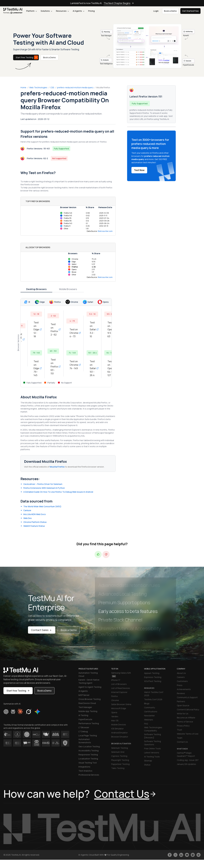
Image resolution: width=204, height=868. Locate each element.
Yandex (115, 716)
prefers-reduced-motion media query (75, 87)
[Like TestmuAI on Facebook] (170, 855)
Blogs (147, 703)
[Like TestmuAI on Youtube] (187, 855)
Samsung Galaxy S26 (121, 674)
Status (147, 765)
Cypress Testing (119, 756)
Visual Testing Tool (88, 763)
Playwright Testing (120, 760)
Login (156, 11)
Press (180, 685)
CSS (52, 87)
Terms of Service (185, 722)
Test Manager (85, 707)
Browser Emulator (120, 737)
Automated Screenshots (85, 741)
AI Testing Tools (152, 757)
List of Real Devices (121, 688)
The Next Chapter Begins (119, 3)
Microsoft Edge (119, 708)
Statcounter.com (105, 231)
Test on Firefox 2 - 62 (55, 329)
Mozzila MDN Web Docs (35, 514)
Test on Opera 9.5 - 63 (111, 329)
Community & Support (187, 697)
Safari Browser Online (121, 704)
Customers (182, 681)
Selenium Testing (120, 748)
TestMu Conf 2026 (153, 699)
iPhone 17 (116, 680)
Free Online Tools (152, 748)
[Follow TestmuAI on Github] (193, 855)
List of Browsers (119, 684)
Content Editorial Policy (188, 709)
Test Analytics (85, 771)
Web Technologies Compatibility (153, 729)
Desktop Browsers (36, 289)
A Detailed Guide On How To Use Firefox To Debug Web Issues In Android (58, 492)
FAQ (146, 724)
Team (180, 738)
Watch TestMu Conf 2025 (154, 694)
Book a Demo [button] (170, 11)
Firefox (114, 696)
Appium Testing (152, 673)
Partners (181, 701)
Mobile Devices (119, 725)
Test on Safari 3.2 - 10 (93, 329)
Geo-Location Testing (89, 746)
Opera (114, 712)
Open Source (183, 705)
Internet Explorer (119, 692)
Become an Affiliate (186, 718)
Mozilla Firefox (57, 467)
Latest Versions (152, 753)
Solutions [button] (46, 11)
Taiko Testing (118, 768)
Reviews (181, 693)
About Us (181, 673)
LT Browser (84, 727)
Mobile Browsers (68, 289)
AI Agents (78, 11)
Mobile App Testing (88, 711)
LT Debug (83, 731)
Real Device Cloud (87, 703)
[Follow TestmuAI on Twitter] (175, 855)
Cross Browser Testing (90, 699)
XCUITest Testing (153, 681)
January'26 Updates (186, 764)
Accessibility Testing (89, 751)
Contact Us (182, 742)
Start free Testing (27, 57)
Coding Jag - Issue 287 (188, 760)
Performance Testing (89, 723)
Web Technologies (38, 87)
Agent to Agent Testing (90, 687)
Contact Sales (42, 630)
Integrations (84, 767)
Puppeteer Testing (120, 764)
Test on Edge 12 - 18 (37, 329)
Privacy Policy (183, 726)
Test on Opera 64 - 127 (111, 368)
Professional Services (89, 775)
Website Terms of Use (188, 734)
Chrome (115, 700)
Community (150, 707)
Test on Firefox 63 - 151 (55, 367)
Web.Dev (28, 518)
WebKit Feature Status (34, 526)
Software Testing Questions (152, 743)
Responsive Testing (88, 755)
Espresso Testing (153, 677)
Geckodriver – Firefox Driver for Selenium (43, 484)
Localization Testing (88, 759)
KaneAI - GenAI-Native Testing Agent (89, 681)
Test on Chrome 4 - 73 (74, 333)
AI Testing (83, 715)
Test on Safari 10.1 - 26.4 (93, 368)
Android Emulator (119, 733)
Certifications (151, 712)
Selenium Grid (118, 752)
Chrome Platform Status (35, 522)
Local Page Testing (88, 735)
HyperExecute (85, 719)
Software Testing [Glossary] (152, 736)
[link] (13, 11)
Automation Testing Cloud (88, 674)
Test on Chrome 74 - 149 (74, 365)
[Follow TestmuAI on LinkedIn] (181, 855)
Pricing (91, 11)
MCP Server (84, 695)
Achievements (184, 689)
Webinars (149, 720)
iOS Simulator (117, 729)
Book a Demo (49, 57)
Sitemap (148, 761)
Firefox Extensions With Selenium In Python (44, 488)
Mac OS (115, 720)
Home (23, 87)
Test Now (139, 170)
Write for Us (183, 714)
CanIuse (27, 510)
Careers (181, 677)
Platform (32, 11)
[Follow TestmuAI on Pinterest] (199, 855)
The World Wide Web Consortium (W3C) (42, 506)
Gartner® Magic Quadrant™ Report (186, 754)
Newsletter (149, 716)
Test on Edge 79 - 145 (37, 368)
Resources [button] (62, 11)
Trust (179, 730)
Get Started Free (190, 11)
